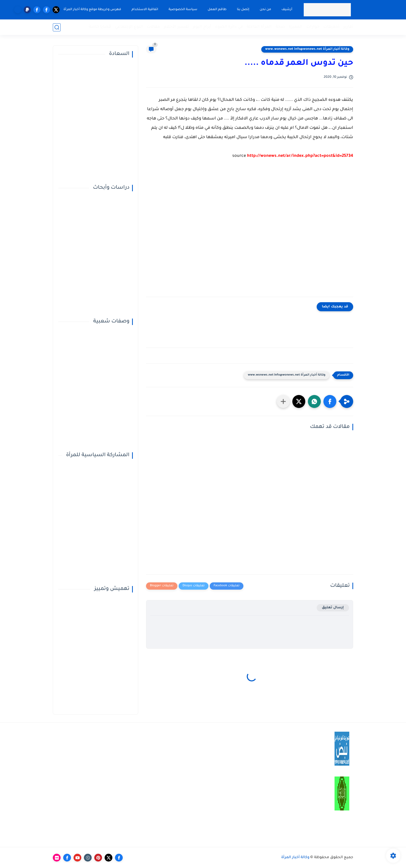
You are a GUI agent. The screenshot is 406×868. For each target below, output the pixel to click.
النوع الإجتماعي (129, 27)
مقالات (153, 27)
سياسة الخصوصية (183, 10)
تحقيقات (331, 27)
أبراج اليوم (202, 27)
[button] (330, 401)
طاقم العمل (217, 10)
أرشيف (287, 10)
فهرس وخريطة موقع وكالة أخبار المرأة (92, 10)
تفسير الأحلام (176, 27)
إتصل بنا (243, 10)
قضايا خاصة (100, 27)
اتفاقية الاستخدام (145, 10)
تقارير (348, 27)
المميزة (296, 27)
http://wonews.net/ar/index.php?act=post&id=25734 (300, 156)
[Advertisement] (250, 232)
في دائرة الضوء (229, 27)
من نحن (265, 10)
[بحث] (57, 27)
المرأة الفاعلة (259, 27)
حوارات (313, 27)
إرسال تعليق (333, 608)
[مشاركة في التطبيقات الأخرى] (283, 401)
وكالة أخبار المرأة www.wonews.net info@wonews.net (307, 49)
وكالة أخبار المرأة (295, 858)
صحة (280, 27)
